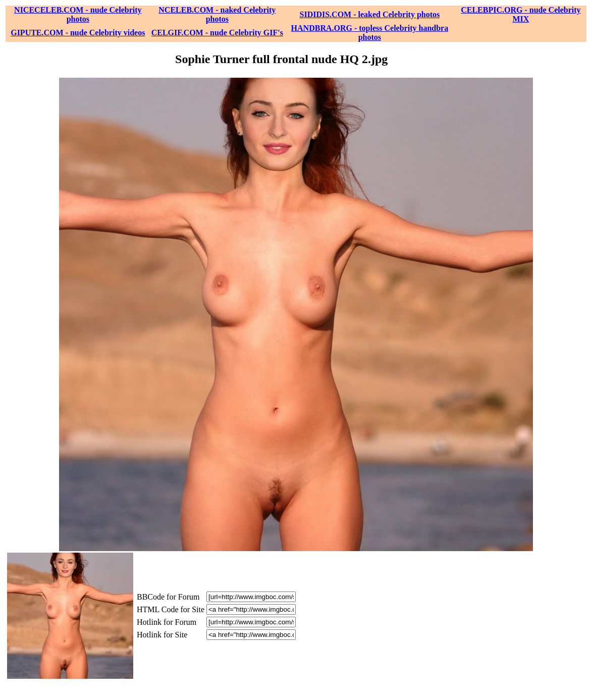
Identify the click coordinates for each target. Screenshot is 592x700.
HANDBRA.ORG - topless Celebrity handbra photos (370, 33)
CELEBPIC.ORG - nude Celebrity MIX (521, 14)
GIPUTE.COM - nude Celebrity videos (78, 33)
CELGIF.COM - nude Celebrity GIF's (217, 33)
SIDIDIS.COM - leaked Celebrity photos (370, 14)
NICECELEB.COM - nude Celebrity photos (78, 14)
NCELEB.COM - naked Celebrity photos (217, 14)
